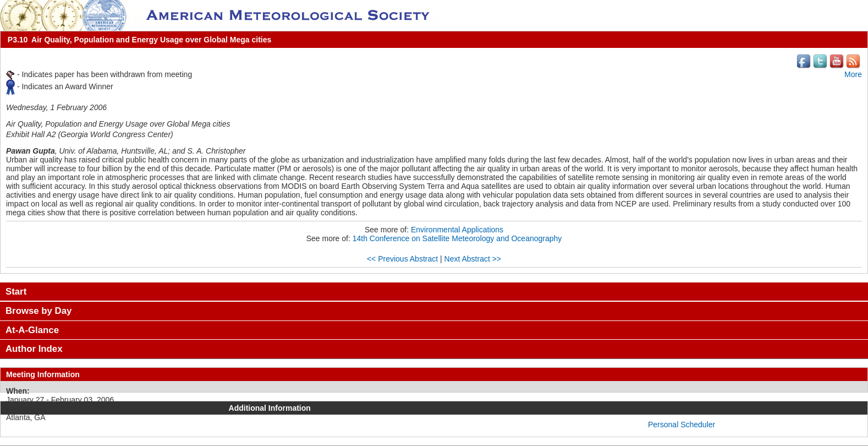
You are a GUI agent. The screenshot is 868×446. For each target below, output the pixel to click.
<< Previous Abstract (402, 259)
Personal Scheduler (682, 425)
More (853, 74)
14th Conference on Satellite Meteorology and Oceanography (457, 238)
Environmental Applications (457, 230)
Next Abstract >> (473, 259)
